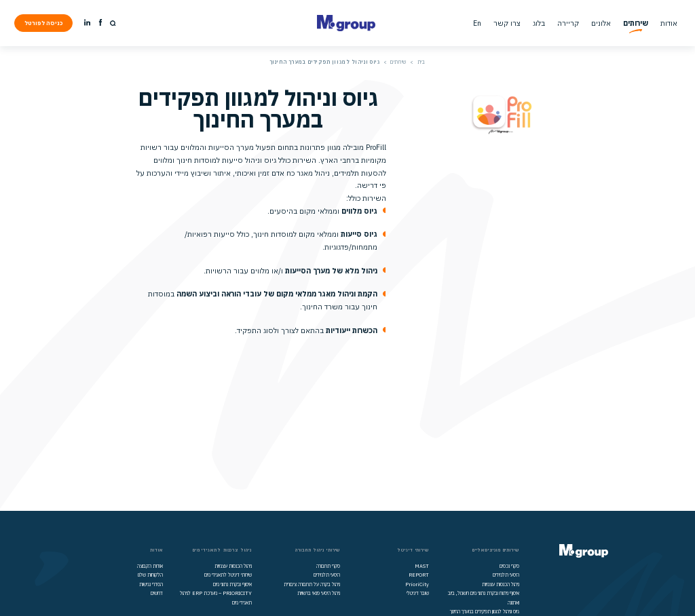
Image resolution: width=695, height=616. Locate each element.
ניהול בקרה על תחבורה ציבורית (312, 584)
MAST (422, 566)
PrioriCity (417, 584)
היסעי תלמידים (506, 575)
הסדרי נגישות (151, 584)
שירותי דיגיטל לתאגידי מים (228, 575)
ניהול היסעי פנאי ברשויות (319, 593)
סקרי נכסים (509, 566)
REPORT (419, 575)
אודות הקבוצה (150, 566)
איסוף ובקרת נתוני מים (232, 584)
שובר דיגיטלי (418, 593)
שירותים (398, 62)
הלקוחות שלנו (150, 575)
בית (421, 62)
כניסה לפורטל (44, 23)
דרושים (157, 593)
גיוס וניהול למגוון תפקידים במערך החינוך (485, 611)
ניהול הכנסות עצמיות (501, 584)
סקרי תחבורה (328, 566)
